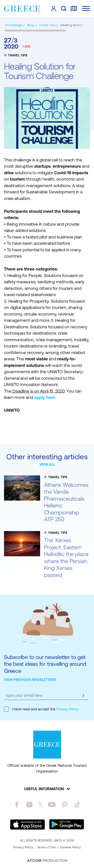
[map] (74, 9)
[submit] (83, 696)
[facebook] (17, 805)
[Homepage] (14, 25)
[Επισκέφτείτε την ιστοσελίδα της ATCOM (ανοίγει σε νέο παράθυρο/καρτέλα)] (47, 861)
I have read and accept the (41, 709)
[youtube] (52, 805)
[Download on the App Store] (28, 824)
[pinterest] (65, 805)
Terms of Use (46, 847)
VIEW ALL (47, 464)
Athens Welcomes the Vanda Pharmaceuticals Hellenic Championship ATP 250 (66, 502)
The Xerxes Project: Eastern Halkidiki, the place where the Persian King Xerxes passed (66, 558)
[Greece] (22, 9)
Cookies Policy (70, 847)
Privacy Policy (67, 709)
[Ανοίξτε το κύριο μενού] (86, 8)
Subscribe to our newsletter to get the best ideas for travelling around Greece (45, 664)
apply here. (45, 397)
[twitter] (41, 805)
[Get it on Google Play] (67, 824)
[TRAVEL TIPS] (47, 25)
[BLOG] (31, 25)
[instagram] (29, 805)
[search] (64, 9)
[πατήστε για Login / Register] (54, 9)
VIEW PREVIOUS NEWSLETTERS (30, 680)
